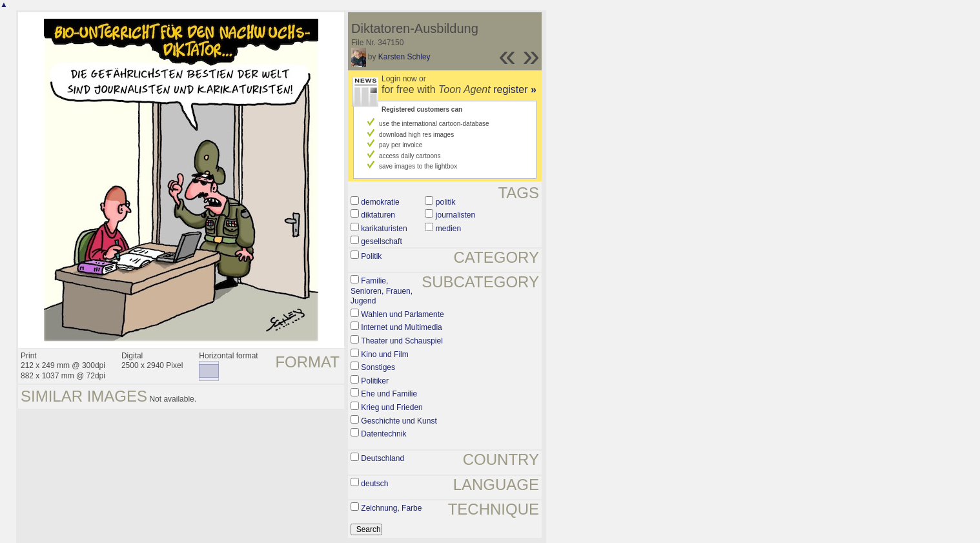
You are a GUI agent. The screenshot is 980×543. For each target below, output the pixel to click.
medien (448, 229)
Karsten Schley (404, 57)
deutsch (374, 484)
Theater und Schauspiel (402, 341)
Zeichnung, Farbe (391, 508)
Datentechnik (383, 434)
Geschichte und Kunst (399, 421)
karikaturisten (384, 229)
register (515, 89)
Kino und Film (384, 354)
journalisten (455, 215)
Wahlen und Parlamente (402, 314)
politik (446, 202)
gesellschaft (381, 241)
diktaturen (378, 215)
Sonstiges (378, 367)
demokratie (380, 202)
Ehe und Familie (389, 394)
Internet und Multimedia (401, 327)
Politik (371, 256)
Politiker (375, 381)
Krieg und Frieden (392, 407)
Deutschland (383, 458)
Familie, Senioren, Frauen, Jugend (382, 291)
